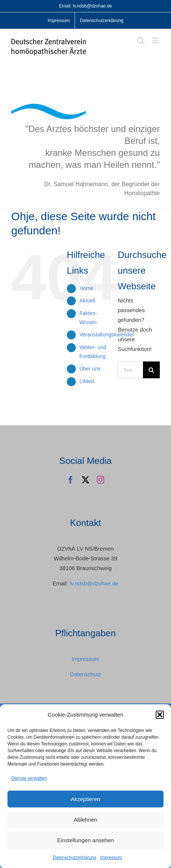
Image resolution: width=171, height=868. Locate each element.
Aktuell (87, 301)
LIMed (87, 381)
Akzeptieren (85, 799)
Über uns (90, 369)
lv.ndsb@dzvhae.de (94, 583)
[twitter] (85, 480)
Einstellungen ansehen (85, 840)
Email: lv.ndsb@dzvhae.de (85, 6)
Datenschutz (85, 674)
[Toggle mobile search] (141, 41)
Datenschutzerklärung (74, 858)
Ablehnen (85, 820)
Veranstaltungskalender (107, 335)
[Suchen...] (130, 370)
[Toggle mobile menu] (156, 41)
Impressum (111, 858)
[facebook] (71, 480)
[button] (160, 715)
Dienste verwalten (29, 778)
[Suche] (151, 370)
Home (86, 288)
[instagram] (100, 480)
